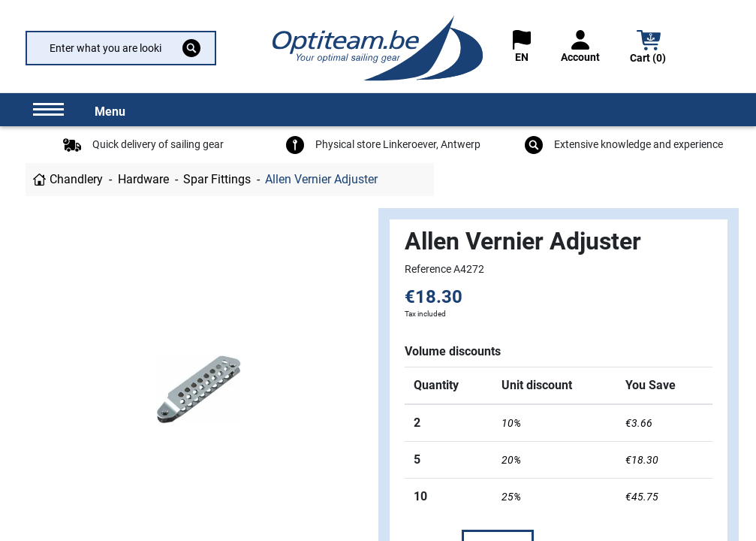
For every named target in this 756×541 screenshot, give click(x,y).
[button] (649, 48)
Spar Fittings (217, 179)
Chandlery (76, 179)
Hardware (143, 179)
